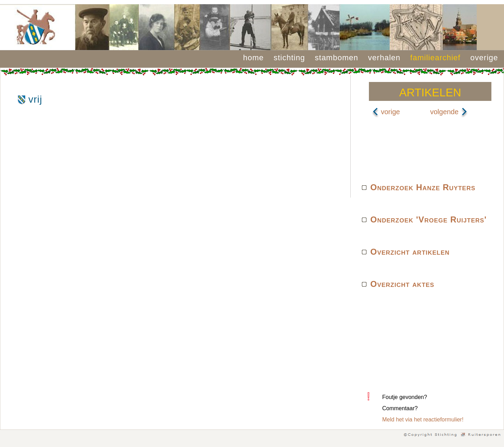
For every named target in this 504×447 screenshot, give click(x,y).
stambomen (337, 58)
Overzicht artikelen (410, 252)
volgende (449, 112)
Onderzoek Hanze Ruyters (423, 187)
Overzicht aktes (402, 284)
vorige (386, 112)
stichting (289, 58)
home (254, 58)
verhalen (384, 58)
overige (484, 58)
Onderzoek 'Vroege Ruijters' (428, 219)
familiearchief (435, 58)
